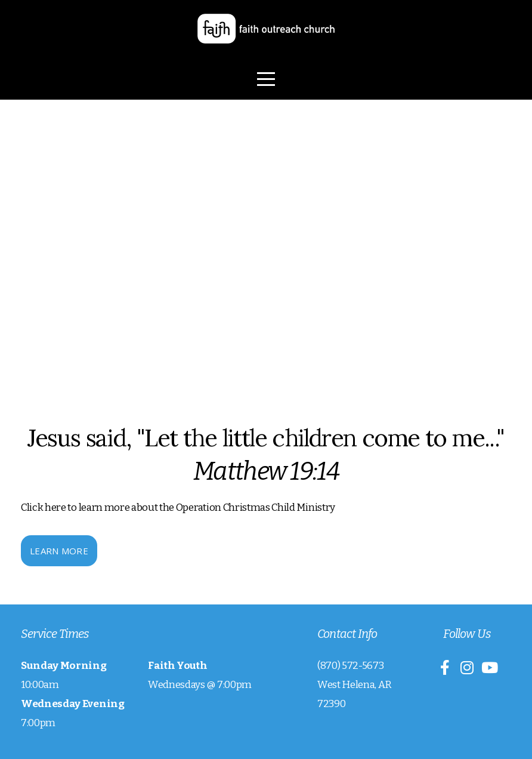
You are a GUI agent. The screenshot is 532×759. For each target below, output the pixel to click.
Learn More (59, 551)
